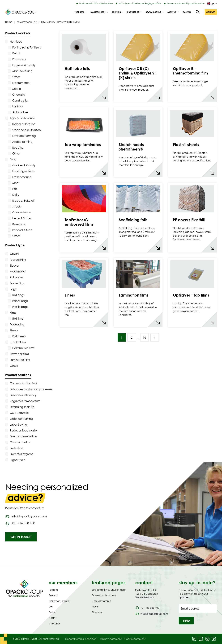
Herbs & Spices (22, 218)
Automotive (20, 112)
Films (13, 313)
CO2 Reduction (20, 413)
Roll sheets (19, 336)
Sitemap (97, 612)
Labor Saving (18, 425)
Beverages (19, 224)
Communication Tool (23, 383)
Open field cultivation (27, 130)
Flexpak (53, 595)
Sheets (14, 330)
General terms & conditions (81, 639)
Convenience (21, 212)
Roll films (18, 319)
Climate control (20, 442)
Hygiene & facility (24, 65)
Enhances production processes (31, 389)
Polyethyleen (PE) (27, 22)
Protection (16, 448)
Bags (13, 289)
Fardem (53, 590)
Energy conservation (23, 436)
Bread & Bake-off (23, 201)
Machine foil (18, 271)
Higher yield (18, 460)
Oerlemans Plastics (59, 601)
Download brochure (104, 595)
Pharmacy (19, 59)
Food (13, 159)
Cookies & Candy (24, 165)
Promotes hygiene (22, 454)
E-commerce (21, 83)
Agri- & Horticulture (22, 118)
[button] (211, 12)
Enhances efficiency (23, 395)
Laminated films (20, 360)
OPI (51, 606)
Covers (14, 254)
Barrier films (17, 283)
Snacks (17, 206)
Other (16, 77)
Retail (16, 53)
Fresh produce (22, 177)
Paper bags (20, 301)
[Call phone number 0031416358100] (20, 523)
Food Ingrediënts (23, 171)
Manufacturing (22, 71)
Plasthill (53, 618)
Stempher (54, 623)
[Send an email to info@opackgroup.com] (26, 516)
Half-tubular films (23, 348)
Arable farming (22, 142)
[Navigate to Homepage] (24, 588)
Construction (21, 100)
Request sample (101, 601)
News (95, 606)
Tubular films (18, 342)
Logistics (18, 106)
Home (9, 22)
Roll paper (16, 277)
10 (144, 338)
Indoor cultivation (24, 124)
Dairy (16, 195)
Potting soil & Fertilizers (27, 47)
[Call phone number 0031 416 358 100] (147, 608)
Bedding (18, 148)
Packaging (17, 324)
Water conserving (21, 419)
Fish (15, 189)
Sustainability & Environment (109, 590)
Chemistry (19, 95)
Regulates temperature (25, 401)
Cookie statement (135, 639)
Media (17, 89)
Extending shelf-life (22, 407)
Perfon (52, 612)
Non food (16, 42)
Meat (16, 183)
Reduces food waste (23, 430)
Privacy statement (111, 639)
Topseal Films (18, 260)
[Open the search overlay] (198, 12)
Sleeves (15, 266)
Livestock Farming (24, 136)
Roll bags (18, 295)
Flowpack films (19, 354)
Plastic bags (20, 307)
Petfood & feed (22, 230)
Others (14, 366)
